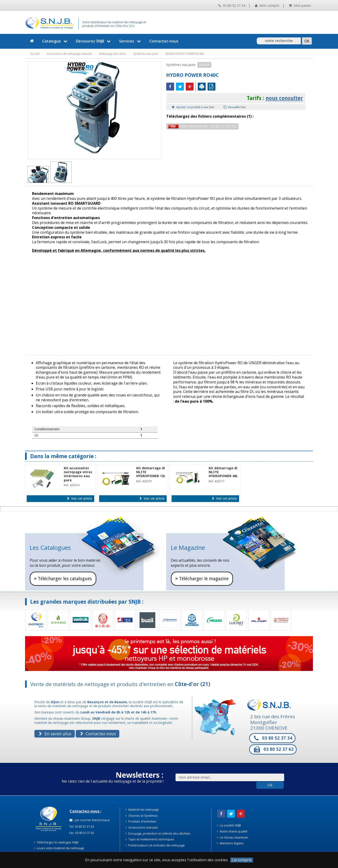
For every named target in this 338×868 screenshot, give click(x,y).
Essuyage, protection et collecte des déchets (158, 833)
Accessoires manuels (142, 827)
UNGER (204, 65)
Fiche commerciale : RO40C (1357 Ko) (202, 126)
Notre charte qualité (232, 831)
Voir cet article (80, 499)
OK (270, 785)
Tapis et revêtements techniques (150, 839)
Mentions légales (230, 843)
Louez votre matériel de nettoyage (59, 848)
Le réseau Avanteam (233, 837)
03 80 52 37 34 (232, 5)
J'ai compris (242, 860)
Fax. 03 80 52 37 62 (81, 833)
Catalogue (55, 41)
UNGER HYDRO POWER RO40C (185, 54)
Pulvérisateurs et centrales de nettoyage (155, 845)
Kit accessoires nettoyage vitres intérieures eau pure (78, 474)
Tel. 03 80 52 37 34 (81, 826)
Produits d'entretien (141, 821)
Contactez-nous (164, 41)
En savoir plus (55, 734)
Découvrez (94, 41)
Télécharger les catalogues (63, 579)
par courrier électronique (90, 820)
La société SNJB (229, 825)
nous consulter (284, 98)
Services (130, 41)
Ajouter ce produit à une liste (193, 107)
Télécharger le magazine (202, 579)
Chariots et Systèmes (142, 816)
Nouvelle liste (235, 107)
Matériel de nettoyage (142, 810)
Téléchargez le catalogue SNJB (56, 842)
